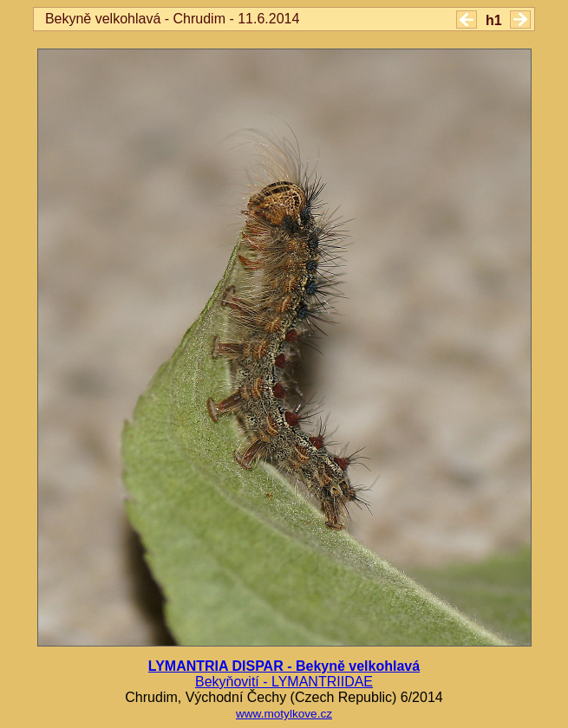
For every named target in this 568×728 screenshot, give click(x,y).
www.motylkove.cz (284, 714)
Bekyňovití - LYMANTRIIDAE (284, 682)
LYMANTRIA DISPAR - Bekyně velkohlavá (284, 666)
